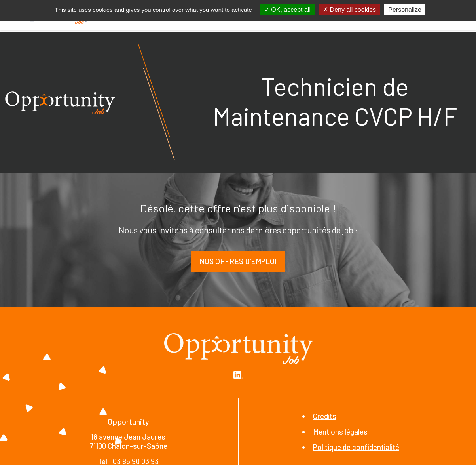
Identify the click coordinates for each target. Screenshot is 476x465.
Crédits (325, 416)
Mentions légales (340, 432)
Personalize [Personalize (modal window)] (405, 10)
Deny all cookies (349, 10)
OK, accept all (287, 10)
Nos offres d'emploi (238, 261)
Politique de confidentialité (356, 447)
